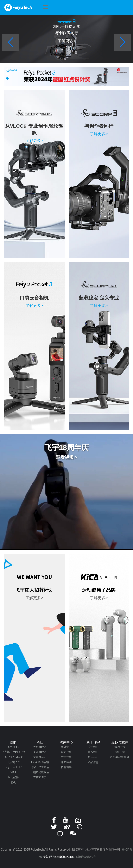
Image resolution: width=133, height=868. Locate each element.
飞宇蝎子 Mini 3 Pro (13, 752)
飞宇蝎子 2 (13, 762)
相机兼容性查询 (120, 757)
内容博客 (66, 767)
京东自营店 (40, 757)
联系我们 (93, 752)
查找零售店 (40, 777)
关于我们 (93, 747)
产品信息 (93, 762)
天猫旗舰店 (40, 747)
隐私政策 (83, 857)
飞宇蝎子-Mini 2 (13, 757)
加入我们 (93, 757)
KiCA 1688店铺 (40, 762)
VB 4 (13, 772)
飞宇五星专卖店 (40, 767)
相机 (13, 782)
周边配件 (13, 777)
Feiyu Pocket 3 (13, 767)
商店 (40, 742)
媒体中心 (66, 742)
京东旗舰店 (40, 752)
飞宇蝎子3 (13, 747)
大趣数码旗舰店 (40, 772)
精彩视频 (66, 752)
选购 (13, 742)
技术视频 (66, 757)
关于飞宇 (93, 742)
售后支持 (120, 747)
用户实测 (66, 762)
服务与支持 (120, 742)
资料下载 (120, 752)
